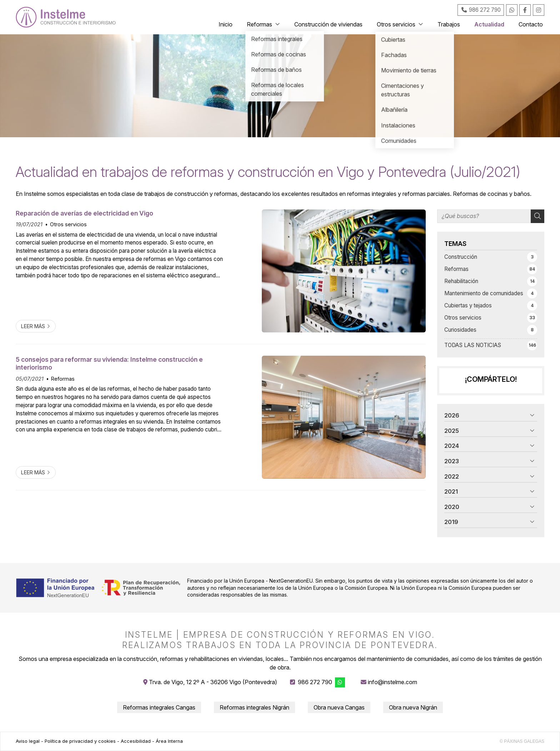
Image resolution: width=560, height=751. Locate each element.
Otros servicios (68, 224)
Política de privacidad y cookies (80, 741)
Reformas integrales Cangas (159, 707)
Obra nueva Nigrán (413, 707)
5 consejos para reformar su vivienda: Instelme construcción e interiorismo (109, 363)
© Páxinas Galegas (522, 741)
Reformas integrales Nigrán (254, 707)
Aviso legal (28, 741)
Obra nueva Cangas (339, 707)
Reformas (63, 379)
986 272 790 (315, 682)
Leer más (33, 326)
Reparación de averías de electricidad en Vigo (84, 213)
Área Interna (169, 741)
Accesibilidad (136, 741)
